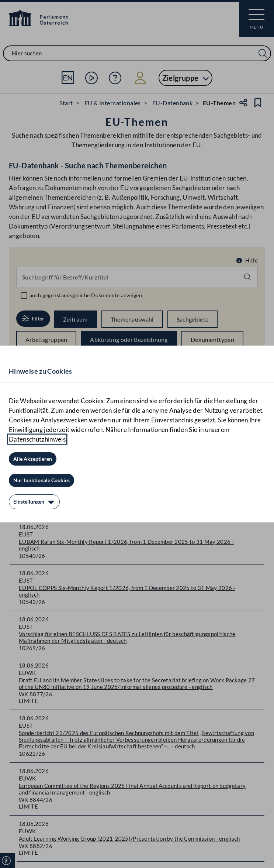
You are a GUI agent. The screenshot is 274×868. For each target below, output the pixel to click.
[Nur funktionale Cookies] (41, 480)
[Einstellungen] (34, 502)
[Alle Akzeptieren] (33, 459)
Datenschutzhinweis (37, 439)
